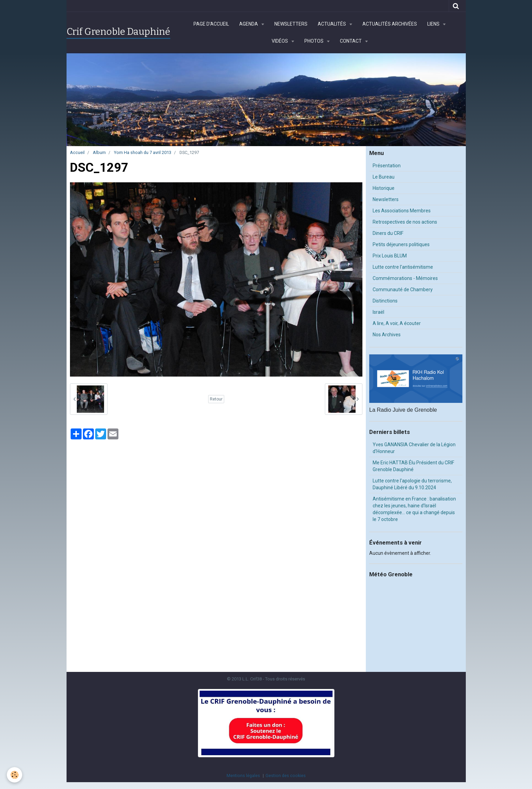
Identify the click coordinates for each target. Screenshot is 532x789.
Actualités (332, 24)
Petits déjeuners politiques (401, 244)
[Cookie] (15, 775)
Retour (216, 399)
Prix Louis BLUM (390, 256)
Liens (434, 24)
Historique (384, 188)
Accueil (77, 152)
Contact (351, 41)
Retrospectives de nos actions (405, 222)
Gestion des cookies (286, 776)
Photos (314, 41)
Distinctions (385, 301)
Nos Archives (387, 335)
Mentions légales (243, 776)
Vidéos (280, 41)
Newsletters (291, 24)
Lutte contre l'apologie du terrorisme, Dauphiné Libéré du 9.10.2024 (412, 484)
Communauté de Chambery (403, 290)
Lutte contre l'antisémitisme (403, 267)
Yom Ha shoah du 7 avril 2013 (143, 152)
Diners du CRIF (388, 233)
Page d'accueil (211, 24)
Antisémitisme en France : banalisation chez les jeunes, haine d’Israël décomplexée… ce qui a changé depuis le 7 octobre (414, 509)
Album (99, 152)
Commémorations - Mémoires (405, 278)
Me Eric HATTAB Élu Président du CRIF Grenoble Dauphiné (413, 466)
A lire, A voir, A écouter (397, 323)
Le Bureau (384, 177)
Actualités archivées (390, 24)
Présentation (387, 166)
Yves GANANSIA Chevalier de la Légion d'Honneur (414, 448)
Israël (378, 312)
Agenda (249, 24)
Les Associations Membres (402, 211)
